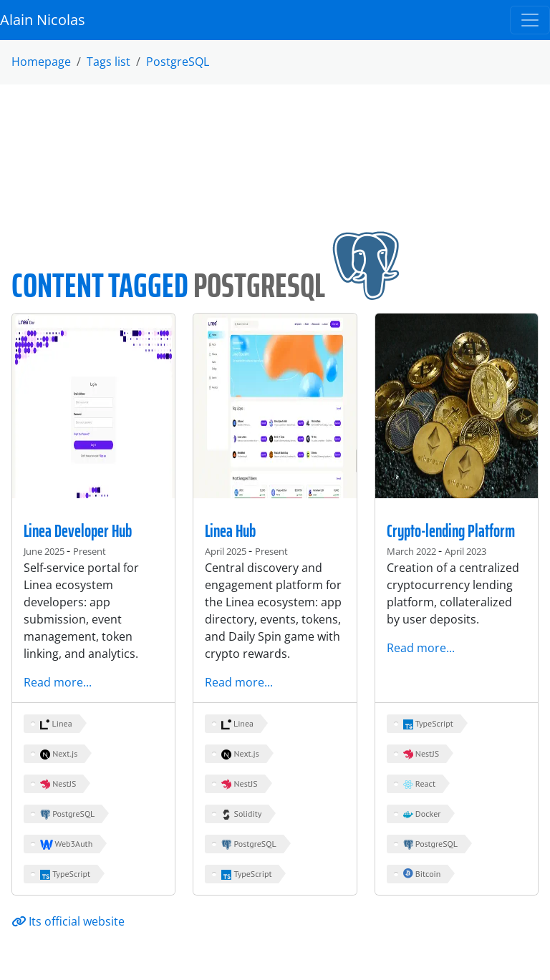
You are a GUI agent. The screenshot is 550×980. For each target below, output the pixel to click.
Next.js (59, 754)
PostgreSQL (178, 62)
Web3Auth (66, 844)
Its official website (68, 921)
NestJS (58, 784)
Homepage (41, 62)
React (419, 784)
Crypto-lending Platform (451, 531)
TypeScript (65, 874)
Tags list (108, 62)
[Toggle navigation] (530, 20)
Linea (56, 724)
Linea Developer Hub (78, 531)
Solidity (241, 814)
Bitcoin (422, 874)
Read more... (58, 682)
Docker (422, 814)
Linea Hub (230, 531)
